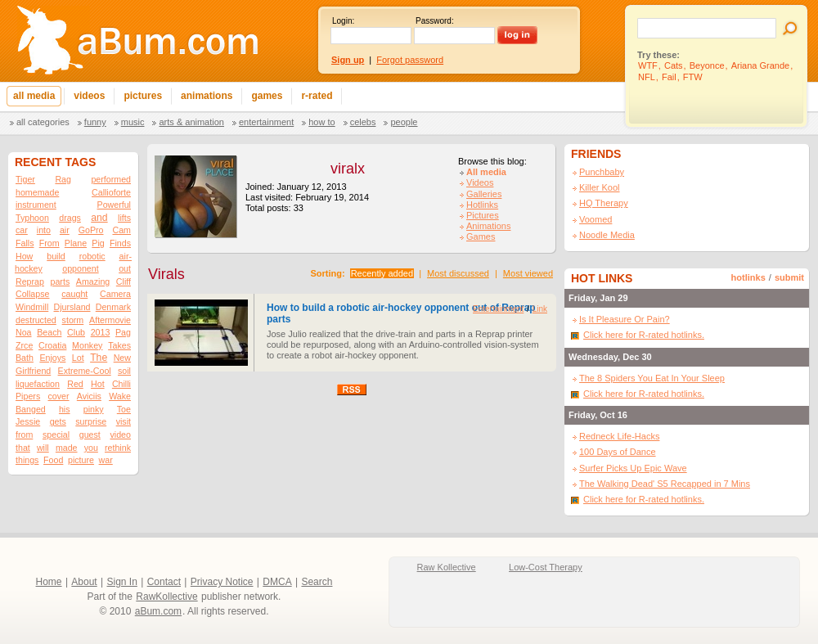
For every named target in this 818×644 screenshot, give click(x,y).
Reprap (30, 281)
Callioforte (111, 192)
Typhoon (32, 218)
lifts (124, 218)
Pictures (483, 215)
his (65, 409)
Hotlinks (482, 205)
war (106, 460)
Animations (488, 226)
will (43, 448)
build (56, 256)
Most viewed (528, 273)
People (404, 122)
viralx (348, 169)
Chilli (121, 384)
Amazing (93, 281)
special (56, 435)
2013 (101, 332)
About (84, 582)
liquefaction (38, 384)
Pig (98, 243)
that (23, 448)
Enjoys (52, 358)
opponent (80, 268)
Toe (124, 409)
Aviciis (89, 396)
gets (58, 421)
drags (70, 218)
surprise (91, 421)
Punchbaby (602, 172)
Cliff (124, 281)
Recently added (382, 273)
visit (124, 421)
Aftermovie (110, 320)
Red (75, 384)
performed (111, 179)
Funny (95, 122)
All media (486, 172)
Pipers (28, 396)
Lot (78, 358)
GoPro (91, 230)
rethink (118, 448)
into (44, 230)
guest (90, 435)
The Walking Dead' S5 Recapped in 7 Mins (665, 484)
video (120, 435)
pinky (94, 409)
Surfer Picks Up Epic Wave (633, 468)
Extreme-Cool (85, 371)
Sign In (122, 582)
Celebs (363, 122)
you (91, 448)
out (125, 268)
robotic (92, 256)
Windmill (32, 307)
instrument (36, 205)
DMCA (277, 582)
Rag (63, 179)
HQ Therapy (604, 203)
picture (81, 460)
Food (53, 460)
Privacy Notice (222, 582)
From (49, 243)
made (67, 448)
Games (481, 236)
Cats (674, 65)
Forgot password (410, 60)
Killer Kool (600, 187)
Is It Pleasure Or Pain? (625, 319)
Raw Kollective (447, 567)
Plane (76, 243)
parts (61, 281)
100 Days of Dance (618, 452)
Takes (119, 345)
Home (49, 582)
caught (74, 294)
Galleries (484, 194)
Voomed (596, 219)
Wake (120, 396)
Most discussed (458, 273)
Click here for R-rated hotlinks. (644, 335)
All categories (43, 122)
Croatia (52, 345)
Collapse (32, 294)
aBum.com (158, 611)
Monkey (87, 345)
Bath (25, 358)
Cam (121, 230)
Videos (480, 182)
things (27, 460)
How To (321, 122)
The (99, 358)
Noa (24, 332)
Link (540, 309)
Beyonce (707, 65)
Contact (164, 582)
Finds (120, 243)
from (24, 435)
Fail (669, 77)
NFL (647, 77)
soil (124, 371)
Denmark (113, 307)
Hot (98, 384)
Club (76, 332)
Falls (25, 243)
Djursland (72, 307)
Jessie (28, 421)
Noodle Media (607, 235)
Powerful (114, 205)
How (24, 256)
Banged (31, 409)
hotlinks (748, 277)
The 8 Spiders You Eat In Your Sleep (652, 378)
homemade (37, 192)
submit (789, 277)
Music (133, 122)
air (65, 230)
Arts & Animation (191, 122)
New (122, 358)
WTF (648, 65)
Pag (123, 332)
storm (73, 320)
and (99, 218)
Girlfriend (33, 371)
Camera (115, 294)
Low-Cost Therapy (546, 567)
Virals (166, 274)
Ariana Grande (761, 65)
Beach (49, 332)
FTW (693, 77)
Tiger (25, 179)
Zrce (24, 345)
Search (317, 582)
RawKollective (166, 597)
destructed (36, 320)
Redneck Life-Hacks (619, 436)
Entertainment (266, 122)
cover (59, 396)
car (22, 230)
